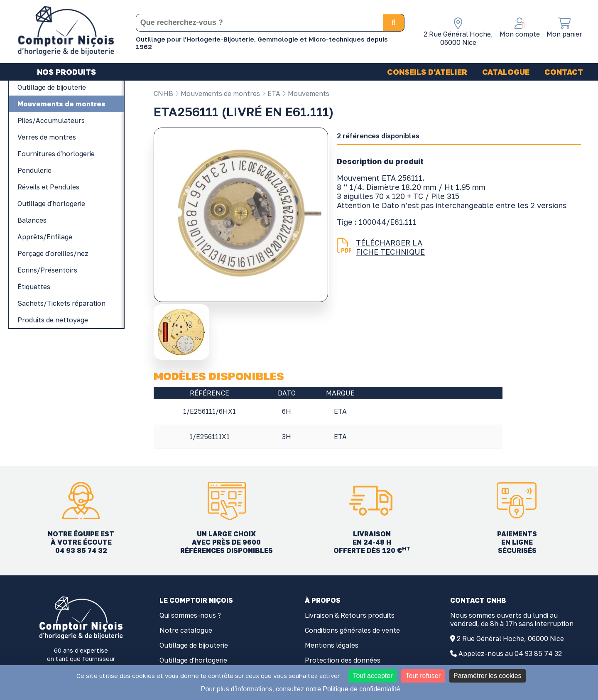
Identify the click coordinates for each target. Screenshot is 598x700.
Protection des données (343, 660)
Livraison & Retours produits (350, 615)
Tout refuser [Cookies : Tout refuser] (423, 676)
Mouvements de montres (217, 93)
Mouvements (306, 93)
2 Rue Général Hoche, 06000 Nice (510, 639)
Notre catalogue (186, 630)
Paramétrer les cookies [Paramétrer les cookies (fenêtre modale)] (488, 676)
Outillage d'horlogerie (193, 660)
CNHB (163, 93)
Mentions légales (332, 645)
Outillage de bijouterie (194, 645)
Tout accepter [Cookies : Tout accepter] (373, 676)
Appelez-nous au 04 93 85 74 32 (510, 653)
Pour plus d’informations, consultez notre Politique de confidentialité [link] (300, 689)
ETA (271, 93)
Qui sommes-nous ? (190, 615)
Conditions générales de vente (352, 630)
